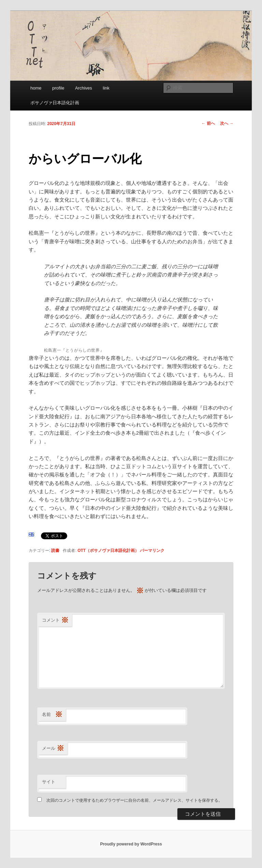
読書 (55, 551)
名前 (52, 715)
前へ (208, 123)
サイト (49, 782)
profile (58, 88)
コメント (55, 620)
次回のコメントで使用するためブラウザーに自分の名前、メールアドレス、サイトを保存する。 (134, 800)
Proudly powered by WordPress (131, 844)
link (106, 88)
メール (53, 749)
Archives (84, 88)
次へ (227, 123)
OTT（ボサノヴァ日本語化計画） (108, 551)
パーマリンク (152, 551)
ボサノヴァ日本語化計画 (55, 103)
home (36, 88)
